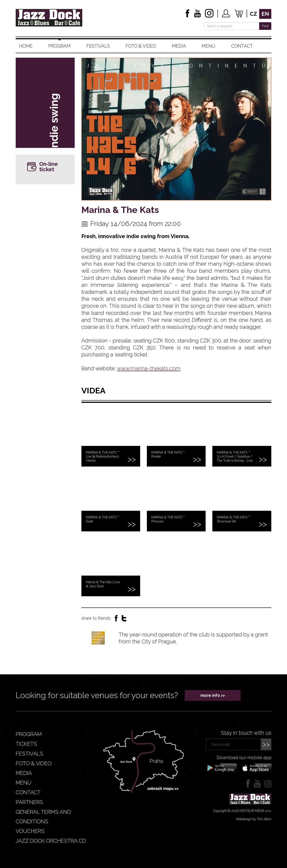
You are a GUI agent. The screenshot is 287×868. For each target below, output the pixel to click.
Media (179, 46)
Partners (29, 802)
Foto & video (141, 46)
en (265, 14)
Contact (242, 46)
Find (265, 26)
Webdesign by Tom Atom (254, 819)
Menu (209, 46)
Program (59, 46)
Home (26, 46)
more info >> (213, 695)
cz (253, 14)
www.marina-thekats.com (149, 368)
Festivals (98, 46)
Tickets (26, 744)
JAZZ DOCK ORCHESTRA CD (51, 841)
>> (266, 744)
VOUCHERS (30, 831)
